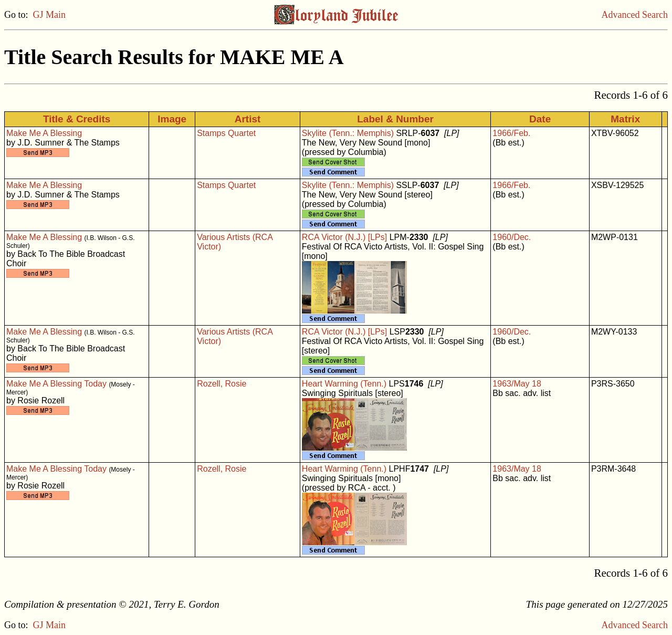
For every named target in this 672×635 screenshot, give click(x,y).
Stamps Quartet (226, 133)
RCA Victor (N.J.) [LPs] (344, 237)
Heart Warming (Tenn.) (344, 384)
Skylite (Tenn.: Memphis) (348, 133)
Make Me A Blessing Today (56, 384)
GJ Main (50, 15)
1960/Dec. (512, 237)
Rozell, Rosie (222, 384)
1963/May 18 (517, 384)
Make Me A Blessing (44, 133)
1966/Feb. (511, 133)
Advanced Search (635, 15)
